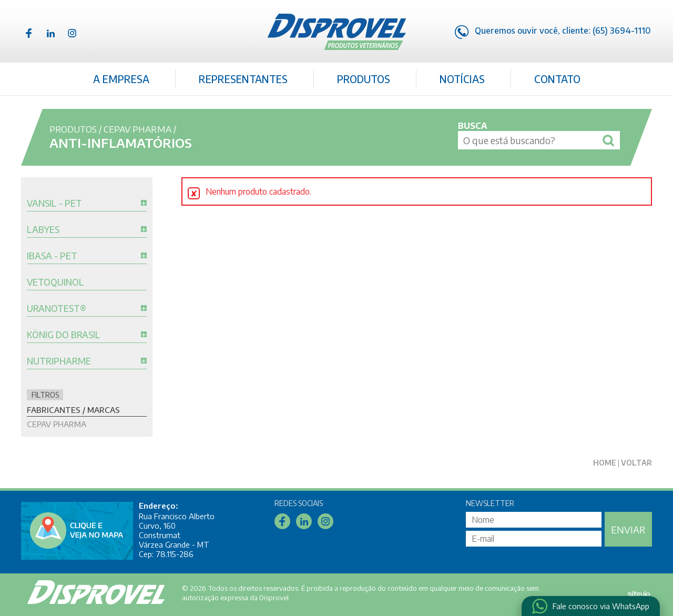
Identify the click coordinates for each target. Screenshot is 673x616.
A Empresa (121, 79)
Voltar (636, 463)
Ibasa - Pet (52, 256)
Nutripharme (59, 361)
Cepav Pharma (137, 129)
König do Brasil (64, 335)
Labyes (43, 230)
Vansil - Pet (54, 204)
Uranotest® (57, 309)
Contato (557, 79)
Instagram (72, 33)
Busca (473, 126)
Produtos (364, 79)
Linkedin (50, 33)
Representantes (243, 79)
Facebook (29, 33)
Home (605, 463)
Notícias (462, 79)
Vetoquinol (55, 282)
